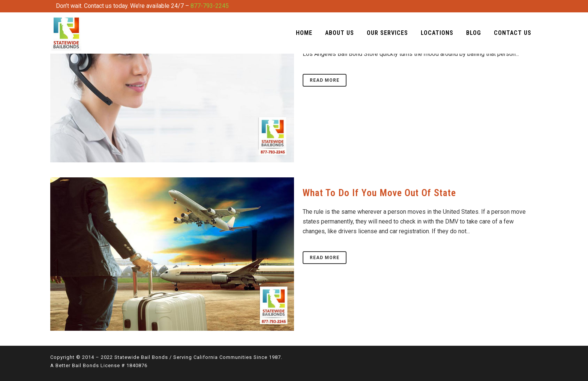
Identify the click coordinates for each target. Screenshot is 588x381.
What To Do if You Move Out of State (379, 193)
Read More (325, 80)
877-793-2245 (210, 6)
